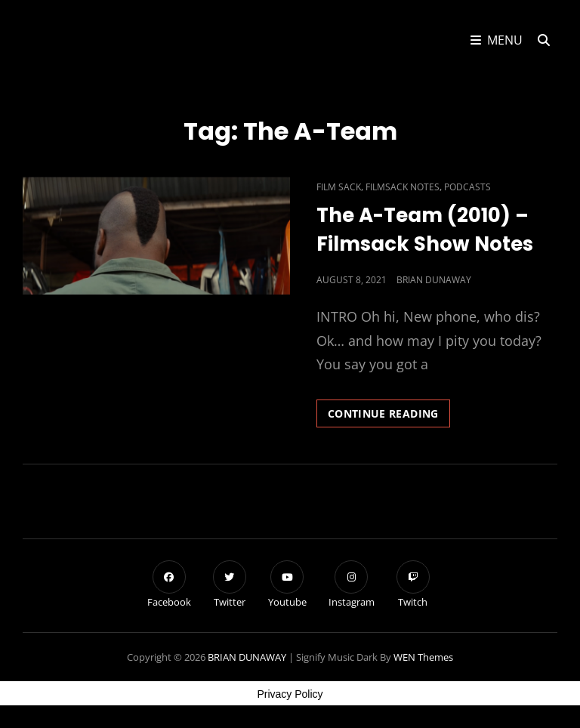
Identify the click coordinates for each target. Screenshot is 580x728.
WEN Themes (423, 657)
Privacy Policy (290, 694)
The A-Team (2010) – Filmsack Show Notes (425, 230)
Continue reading (389, 416)
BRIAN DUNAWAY (247, 657)
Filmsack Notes (403, 187)
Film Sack (339, 187)
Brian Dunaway (434, 280)
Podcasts (467, 187)
